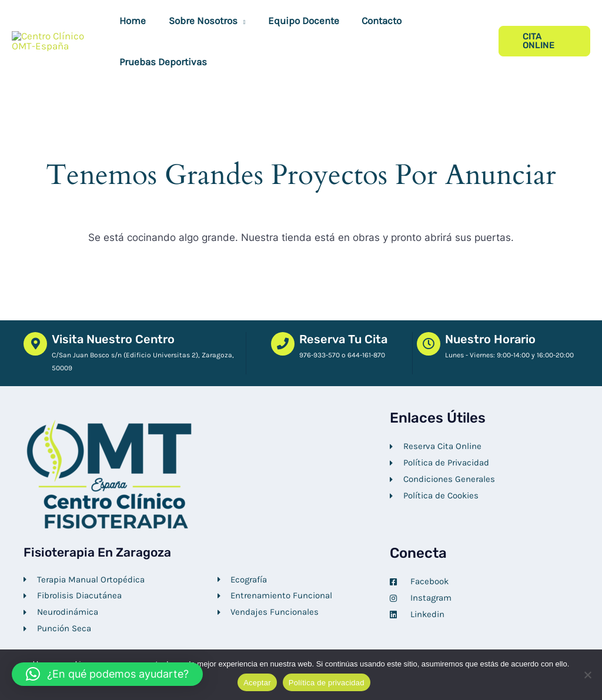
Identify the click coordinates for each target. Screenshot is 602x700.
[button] (238, 21)
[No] (587, 675)
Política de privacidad (327, 683)
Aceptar (257, 683)
